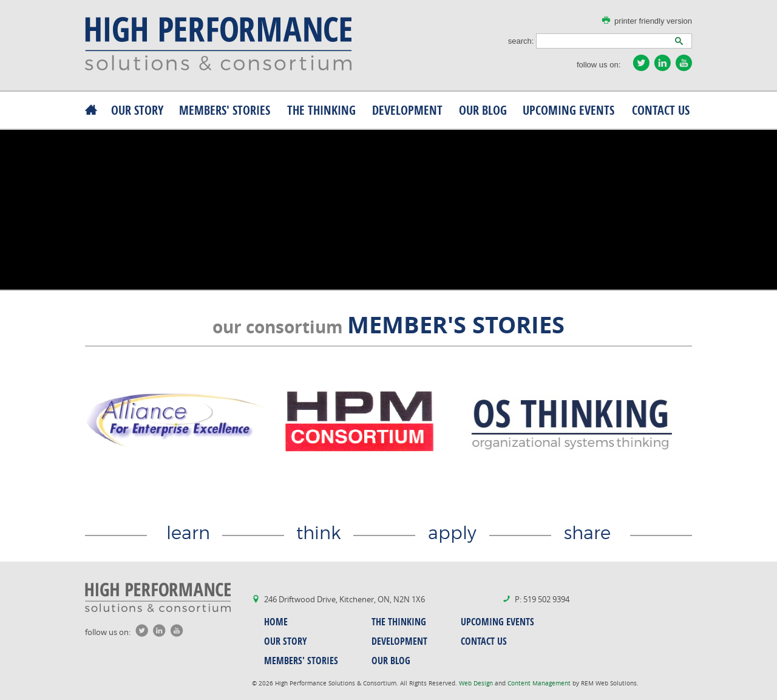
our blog (483, 110)
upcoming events (568, 110)
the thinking (321, 110)
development (407, 110)
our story (137, 110)
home (276, 622)
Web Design (477, 683)
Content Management (540, 683)
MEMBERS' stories (225, 110)
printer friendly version (653, 21)
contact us (661, 110)
